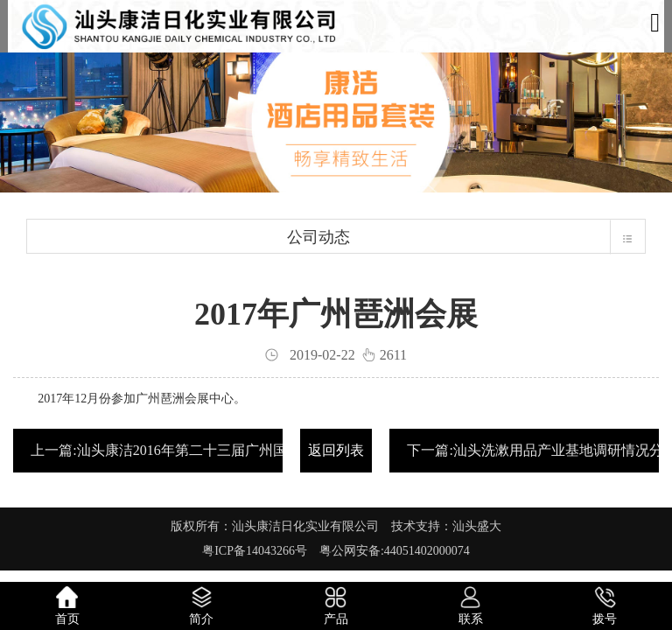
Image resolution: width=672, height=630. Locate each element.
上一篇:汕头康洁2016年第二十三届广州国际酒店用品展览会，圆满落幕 (249, 450)
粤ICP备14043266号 (261, 551)
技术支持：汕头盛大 (446, 526)
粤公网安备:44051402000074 (395, 551)
